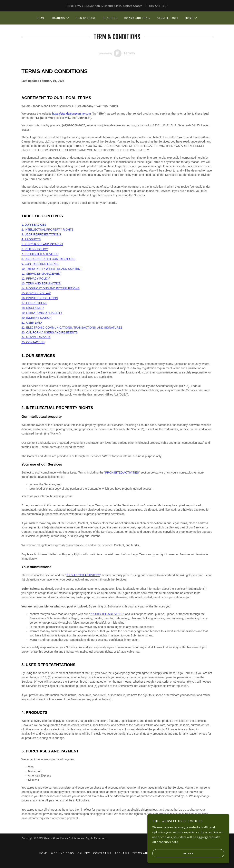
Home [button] (44, 853)
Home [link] (41, 18)
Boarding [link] (110, 18)
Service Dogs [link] (168, 18)
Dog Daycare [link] (86, 18)
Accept (173, 853)
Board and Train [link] (137, 18)
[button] (60, 18)
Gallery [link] (84, 853)
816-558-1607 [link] (158, 6)
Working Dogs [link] (63, 853)
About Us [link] (122, 853)
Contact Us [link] (102, 853)
